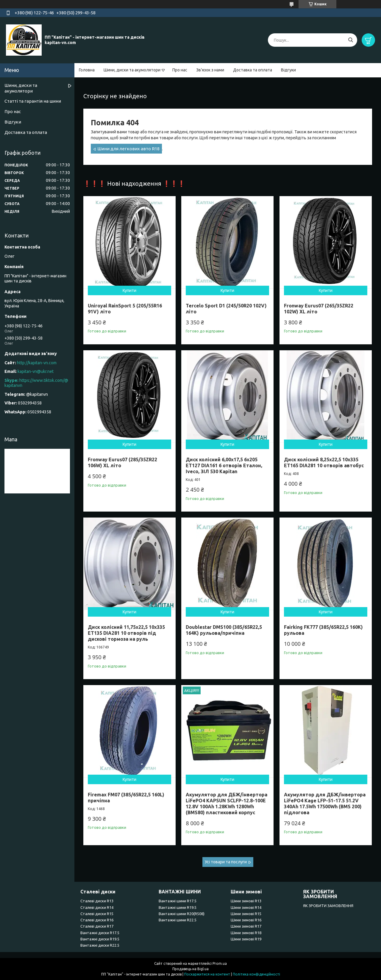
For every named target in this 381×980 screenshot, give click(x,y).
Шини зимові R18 (246, 933)
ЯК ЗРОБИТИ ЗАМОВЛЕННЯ (328, 906)
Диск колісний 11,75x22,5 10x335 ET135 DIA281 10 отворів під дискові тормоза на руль (126, 633)
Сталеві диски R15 (97, 914)
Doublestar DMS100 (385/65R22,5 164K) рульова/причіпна (224, 630)
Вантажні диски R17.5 (100, 933)
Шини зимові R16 (246, 920)
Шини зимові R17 (246, 926)
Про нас (180, 70)
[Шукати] (350, 40)
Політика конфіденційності (256, 974)
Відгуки (288, 70)
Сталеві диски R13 (97, 901)
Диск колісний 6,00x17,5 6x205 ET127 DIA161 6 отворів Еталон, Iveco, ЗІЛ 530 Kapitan (224, 465)
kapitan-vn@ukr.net (36, 371)
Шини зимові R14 (246, 907)
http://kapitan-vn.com (37, 363)
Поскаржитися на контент (207, 974)
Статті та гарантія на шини (33, 101)
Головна (87, 70)
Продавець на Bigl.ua (190, 969)
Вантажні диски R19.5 (100, 939)
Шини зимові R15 (246, 914)
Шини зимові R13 (246, 901)
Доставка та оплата (253, 70)
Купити (129, 290)
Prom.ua (220, 963)
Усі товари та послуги (226, 862)
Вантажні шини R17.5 (178, 901)
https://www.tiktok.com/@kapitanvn (36, 383)
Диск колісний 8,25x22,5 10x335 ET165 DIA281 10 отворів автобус (324, 462)
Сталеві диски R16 (97, 920)
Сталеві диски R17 (97, 926)
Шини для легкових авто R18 (128, 149)
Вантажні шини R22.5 (178, 920)
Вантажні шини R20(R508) (182, 914)
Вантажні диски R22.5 (100, 945)
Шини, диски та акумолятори (132, 70)
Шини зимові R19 (246, 939)
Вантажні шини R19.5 (178, 907)
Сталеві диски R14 (97, 907)
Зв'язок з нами (210, 70)
